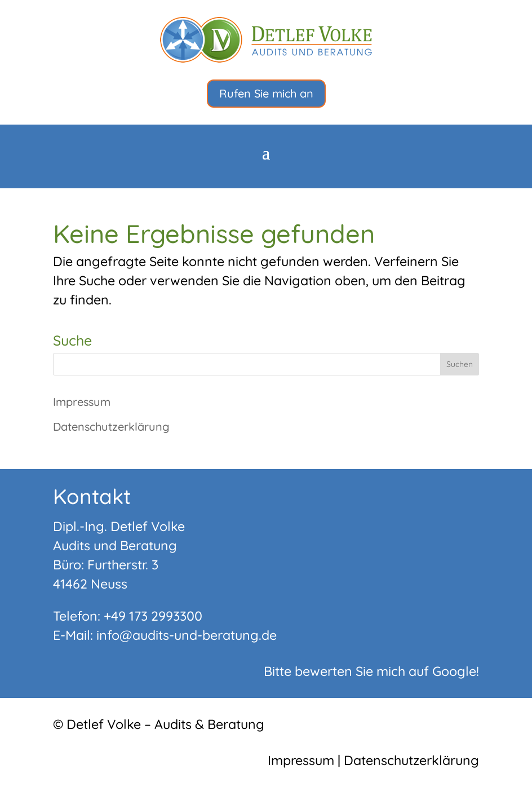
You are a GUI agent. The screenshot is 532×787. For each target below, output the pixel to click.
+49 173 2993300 (153, 616)
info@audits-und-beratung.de (187, 635)
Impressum (82, 402)
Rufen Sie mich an (266, 93)
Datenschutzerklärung (111, 426)
